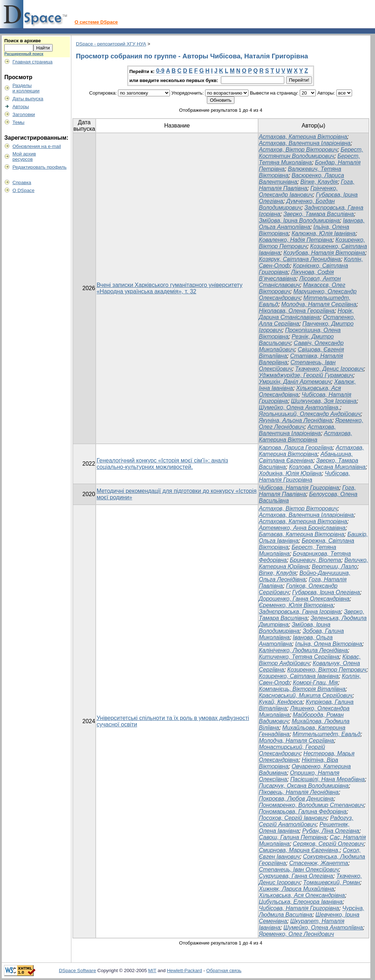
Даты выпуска (28, 99)
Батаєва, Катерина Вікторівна (302, 534)
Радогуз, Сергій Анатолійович (306, 821)
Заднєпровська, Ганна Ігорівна (300, 612)
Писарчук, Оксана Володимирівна (304, 786)
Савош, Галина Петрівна (293, 837)
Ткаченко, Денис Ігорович (329, 369)
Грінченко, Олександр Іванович (298, 191)
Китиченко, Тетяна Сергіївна (299, 657)
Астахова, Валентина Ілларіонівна (306, 515)
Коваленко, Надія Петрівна (296, 240)
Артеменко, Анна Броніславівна (302, 528)
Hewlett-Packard (185, 971)
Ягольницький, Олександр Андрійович (310, 414)
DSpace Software (77, 971)
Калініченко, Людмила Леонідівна (303, 650)
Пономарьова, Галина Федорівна (303, 811)
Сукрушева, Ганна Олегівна (296, 876)
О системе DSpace (96, 22)
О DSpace (24, 190)
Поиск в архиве (23, 41)
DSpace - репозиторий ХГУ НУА (111, 44)
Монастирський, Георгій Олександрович (292, 750)
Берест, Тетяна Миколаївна (309, 159)
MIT (152, 971)
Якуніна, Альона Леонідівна (295, 420)
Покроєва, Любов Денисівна (296, 799)
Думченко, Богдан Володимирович (297, 204)
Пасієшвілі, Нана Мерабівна (328, 779)
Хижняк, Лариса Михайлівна (296, 889)
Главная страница (33, 62)
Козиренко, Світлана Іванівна (299, 676)
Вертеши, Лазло (334, 566)
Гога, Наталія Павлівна (307, 185)
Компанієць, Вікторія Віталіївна (302, 689)
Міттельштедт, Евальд (326, 734)
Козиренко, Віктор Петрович (327, 670)
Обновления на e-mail (37, 146)
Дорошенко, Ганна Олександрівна (304, 599)
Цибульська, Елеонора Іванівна (301, 902)
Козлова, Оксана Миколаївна (327, 467)
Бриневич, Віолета (316, 560)
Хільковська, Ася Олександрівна (302, 895)
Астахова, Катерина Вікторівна (303, 137)
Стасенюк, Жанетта (319, 863)
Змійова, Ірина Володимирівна (299, 220)
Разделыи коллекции (26, 88)
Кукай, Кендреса (281, 702)
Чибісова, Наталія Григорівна (304, 477)
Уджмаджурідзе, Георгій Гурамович (306, 375)
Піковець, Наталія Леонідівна (299, 792)
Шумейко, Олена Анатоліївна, (299, 407)
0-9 (160, 71)
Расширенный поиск (24, 54)
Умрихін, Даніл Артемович (295, 382)
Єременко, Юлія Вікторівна (296, 605)
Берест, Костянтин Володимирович (311, 153)
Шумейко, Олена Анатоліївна (323, 928)
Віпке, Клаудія (319, 182)
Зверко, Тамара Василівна (319, 214)
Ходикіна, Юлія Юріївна (290, 473)
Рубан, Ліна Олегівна (331, 831)
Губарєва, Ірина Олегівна (326, 592)
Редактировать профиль (40, 167)
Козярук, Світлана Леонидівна (300, 259)
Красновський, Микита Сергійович (306, 695)
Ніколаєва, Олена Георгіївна (297, 311)
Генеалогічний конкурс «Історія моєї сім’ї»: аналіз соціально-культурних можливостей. (162, 464)
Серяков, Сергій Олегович (328, 844)
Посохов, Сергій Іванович (293, 818)
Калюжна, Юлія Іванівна (323, 233)
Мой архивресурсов (24, 157)
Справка (22, 182)
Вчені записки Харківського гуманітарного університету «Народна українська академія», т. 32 (169, 288)
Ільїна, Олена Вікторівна (329, 644)
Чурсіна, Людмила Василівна (312, 911)
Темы (19, 122)
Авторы (21, 107)
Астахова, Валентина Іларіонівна (305, 143)
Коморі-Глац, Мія (315, 683)
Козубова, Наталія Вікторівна (324, 253)
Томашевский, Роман (332, 882)
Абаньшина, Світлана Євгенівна (306, 457)
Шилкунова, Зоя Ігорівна (324, 401)
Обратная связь (224, 971)
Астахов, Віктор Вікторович (298, 150)
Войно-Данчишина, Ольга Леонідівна (305, 576)
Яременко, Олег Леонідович (296, 934)
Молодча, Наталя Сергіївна (319, 304)
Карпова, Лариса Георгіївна (296, 448)
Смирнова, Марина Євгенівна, (299, 850)
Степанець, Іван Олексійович (299, 869)
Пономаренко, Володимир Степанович (311, 805)
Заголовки (24, 114)
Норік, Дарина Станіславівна (306, 314)
